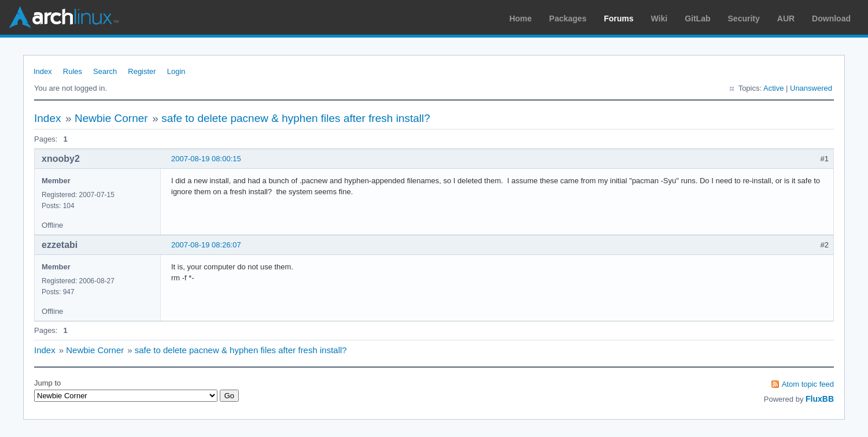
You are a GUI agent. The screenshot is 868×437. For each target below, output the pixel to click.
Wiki (660, 18)
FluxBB (820, 399)
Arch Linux (64, 17)
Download (831, 18)
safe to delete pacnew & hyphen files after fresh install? (296, 118)
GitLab (697, 18)
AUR (786, 18)
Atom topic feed (808, 384)
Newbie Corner (111, 118)
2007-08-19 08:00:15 (206, 159)
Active (773, 88)
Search (105, 71)
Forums (618, 18)
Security (744, 18)
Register (142, 71)
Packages (568, 18)
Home (521, 18)
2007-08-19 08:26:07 (206, 245)
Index (43, 71)
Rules (73, 71)
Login (176, 71)
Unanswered (811, 88)
